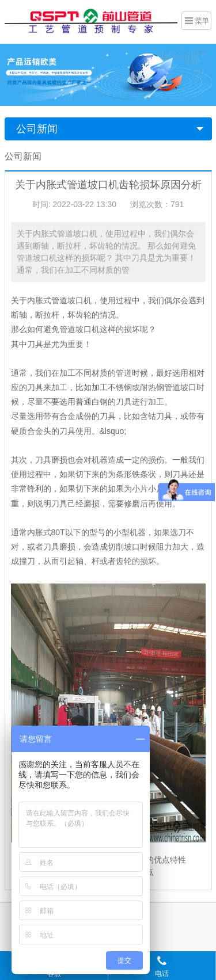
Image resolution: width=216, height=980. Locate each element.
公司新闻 (37, 129)
